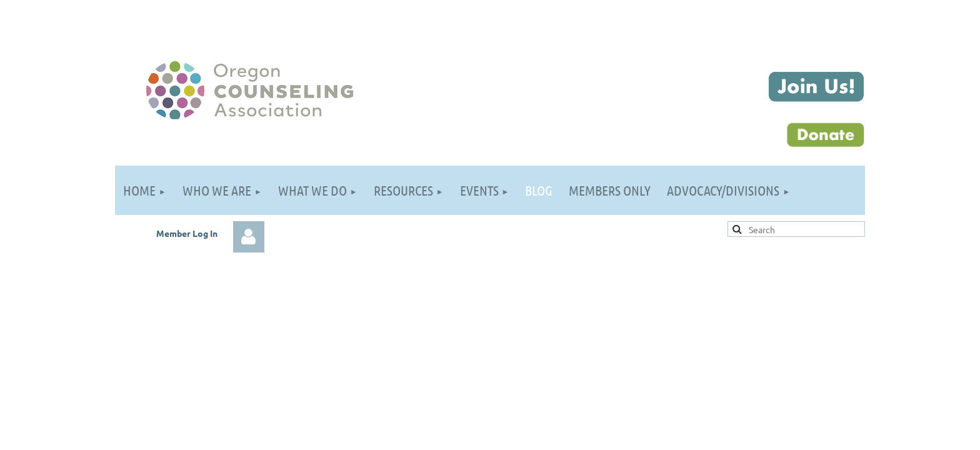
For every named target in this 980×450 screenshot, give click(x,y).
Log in (249, 237)
